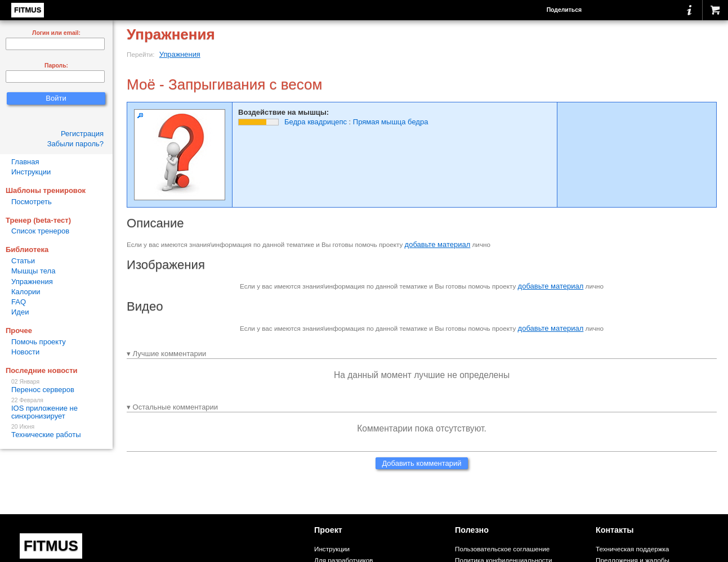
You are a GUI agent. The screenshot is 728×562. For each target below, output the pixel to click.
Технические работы (56, 431)
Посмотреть (32, 202)
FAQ (19, 302)
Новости (25, 352)
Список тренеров (40, 231)
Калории (26, 292)
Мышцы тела (33, 271)
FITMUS (28, 10)
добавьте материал (438, 244)
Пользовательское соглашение (502, 549)
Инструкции (31, 172)
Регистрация (82, 134)
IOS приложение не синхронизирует (56, 409)
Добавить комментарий (421, 463)
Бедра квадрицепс (316, 122)
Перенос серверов (56, 386)
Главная (25, 162)
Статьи (23, 261)
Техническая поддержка (632, 549)
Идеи (20, 312)
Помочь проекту (39, 342)
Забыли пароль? (75, 144)
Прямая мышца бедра (391, 122)
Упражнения (180, 54)
